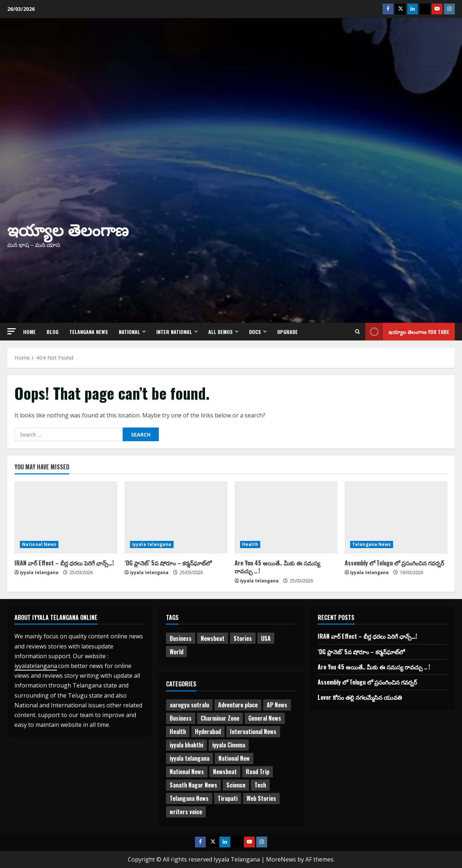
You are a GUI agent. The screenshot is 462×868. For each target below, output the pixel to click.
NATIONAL (129, 332)
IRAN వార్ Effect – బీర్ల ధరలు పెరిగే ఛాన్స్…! (64, 563)
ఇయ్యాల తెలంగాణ (68, 229)
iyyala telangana (39, 572)
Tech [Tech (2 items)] (260, 785)
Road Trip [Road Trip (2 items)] (258, 772)
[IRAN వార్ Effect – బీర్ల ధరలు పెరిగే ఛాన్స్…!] (66, 517)
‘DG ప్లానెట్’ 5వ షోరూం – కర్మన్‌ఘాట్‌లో (168, 563)
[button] (12, 331)
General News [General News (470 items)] (265, 718)
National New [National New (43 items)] (234, 758)
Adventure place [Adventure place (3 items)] (238, 705)
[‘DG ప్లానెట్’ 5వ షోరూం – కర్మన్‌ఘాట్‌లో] (176, 517)
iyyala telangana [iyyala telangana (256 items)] (189, 758)
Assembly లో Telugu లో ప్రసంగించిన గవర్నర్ (394, 563)
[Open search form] (358, 332)
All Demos (221, 332)
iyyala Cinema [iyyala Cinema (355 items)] (229, 745)
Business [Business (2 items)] (181, 638)
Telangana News (89, 332)
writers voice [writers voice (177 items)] (186, 812)
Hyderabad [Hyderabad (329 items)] (208, 732)
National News (39, 544)
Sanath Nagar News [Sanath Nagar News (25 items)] (193, 785)
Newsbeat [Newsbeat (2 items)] (225, 772)
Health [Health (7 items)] (178, 732)
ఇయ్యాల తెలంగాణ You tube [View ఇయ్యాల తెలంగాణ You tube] (407, 332)
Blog (53, 332)
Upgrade (287, 332)
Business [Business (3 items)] (181, 718)
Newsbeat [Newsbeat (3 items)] (213, 638)
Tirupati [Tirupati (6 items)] (228, 798)
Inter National (174, 332)
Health (250, 544)
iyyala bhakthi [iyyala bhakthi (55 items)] (186, 745)
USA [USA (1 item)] (266, 638)
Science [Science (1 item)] (236, 785)
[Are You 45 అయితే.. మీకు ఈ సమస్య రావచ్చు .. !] (286, 517)
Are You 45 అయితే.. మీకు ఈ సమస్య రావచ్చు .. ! (277, 567)
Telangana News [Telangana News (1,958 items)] (189, 798)
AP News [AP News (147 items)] (277, 705)
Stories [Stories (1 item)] (243, 638)
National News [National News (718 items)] (187, 772)
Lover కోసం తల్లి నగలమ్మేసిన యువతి (360, 697)
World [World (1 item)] (176, 652)
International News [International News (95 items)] (253, 732)
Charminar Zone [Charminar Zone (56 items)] (220, 718)
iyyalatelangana (36, 666)
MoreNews (281, 859)
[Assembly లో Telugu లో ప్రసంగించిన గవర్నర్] (396, 517)
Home (29, 332)
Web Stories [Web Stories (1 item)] (261, 798)
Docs (255, 332)
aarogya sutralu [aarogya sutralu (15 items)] (189, 705)
